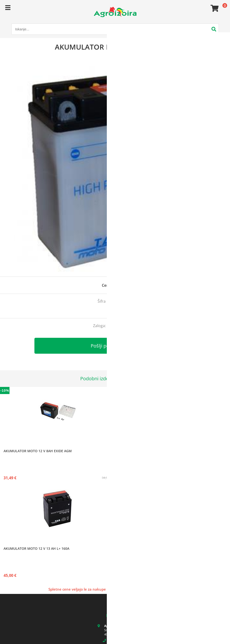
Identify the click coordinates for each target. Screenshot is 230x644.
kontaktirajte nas (122, 326)
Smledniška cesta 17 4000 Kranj (118, 632)
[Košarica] (214, 8)
